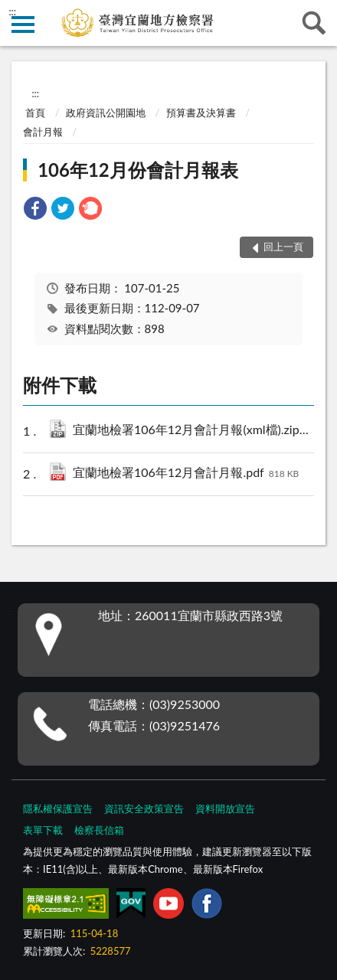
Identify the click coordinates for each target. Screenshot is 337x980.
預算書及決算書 (201, 113)
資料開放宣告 (225, 808)
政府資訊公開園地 (106, 113)
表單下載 (43, 830)
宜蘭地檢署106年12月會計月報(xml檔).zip (196, 431)
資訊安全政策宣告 (144, 808)
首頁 (35, 113)
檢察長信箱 (99, 830)
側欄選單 (23, 24)
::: (12, 11)
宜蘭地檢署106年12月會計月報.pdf (186, 474)
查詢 (314, 23)
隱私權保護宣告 (58, 808)
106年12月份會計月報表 (138, 170)
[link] (35, 210)
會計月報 (43, 132)
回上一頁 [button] (283, 247)
